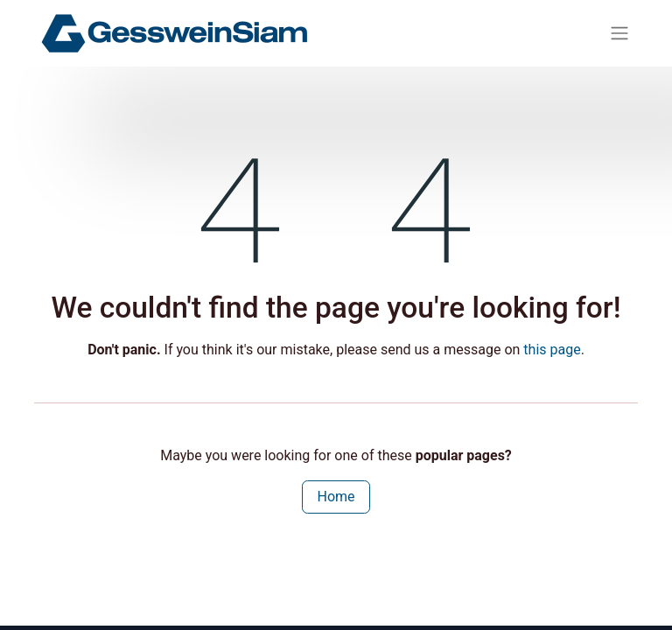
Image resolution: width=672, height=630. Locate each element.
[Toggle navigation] (619, 34)
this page (552, 350)
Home (336, 497)
